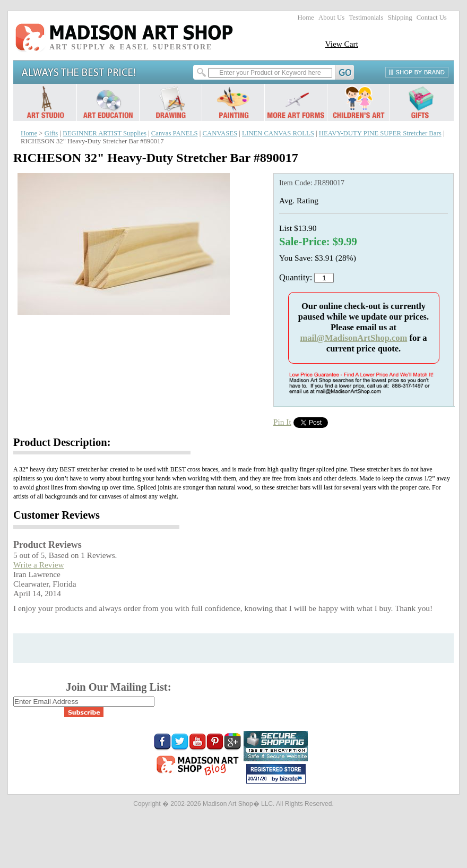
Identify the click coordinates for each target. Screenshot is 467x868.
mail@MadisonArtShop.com (353, 338)
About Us (331, 18)
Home (306, 18)
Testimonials (366, 18)
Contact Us (432, 18)
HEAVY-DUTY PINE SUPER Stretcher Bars (380, 133)
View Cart (341, 44)
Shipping (400, 18)
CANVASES (220, 133)
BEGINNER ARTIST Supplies (105, 133)
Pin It (282, 422)
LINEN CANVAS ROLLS (278, 133)
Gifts (51, 133)
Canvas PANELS (175, 133)
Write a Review (39, 565)
